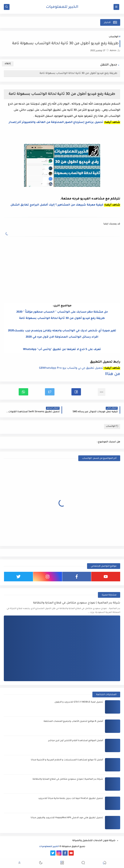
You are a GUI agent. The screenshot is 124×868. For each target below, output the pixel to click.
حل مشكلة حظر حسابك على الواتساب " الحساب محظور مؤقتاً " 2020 (62, 312)
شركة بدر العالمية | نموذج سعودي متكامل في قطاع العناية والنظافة (77, 603)
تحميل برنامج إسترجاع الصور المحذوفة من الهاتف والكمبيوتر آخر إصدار (56, 123)
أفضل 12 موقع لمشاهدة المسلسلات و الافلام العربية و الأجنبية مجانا (67, 760)
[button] (76, 392)
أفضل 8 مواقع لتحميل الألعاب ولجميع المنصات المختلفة (73, 722)
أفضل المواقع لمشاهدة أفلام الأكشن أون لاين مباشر (76, 741)
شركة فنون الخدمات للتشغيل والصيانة (94, 841)
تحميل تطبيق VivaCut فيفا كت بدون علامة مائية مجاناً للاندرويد (71, 799)
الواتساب (114, 37)
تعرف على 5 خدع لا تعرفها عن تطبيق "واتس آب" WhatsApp (62, 350)
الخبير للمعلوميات (62, 7)
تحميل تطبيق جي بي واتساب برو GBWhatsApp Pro (71, 368)
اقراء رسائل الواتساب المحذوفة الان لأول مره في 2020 (62, 337)
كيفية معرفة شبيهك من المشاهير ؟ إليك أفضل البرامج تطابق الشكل (57, 205)
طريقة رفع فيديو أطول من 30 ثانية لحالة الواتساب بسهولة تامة (78, 73)
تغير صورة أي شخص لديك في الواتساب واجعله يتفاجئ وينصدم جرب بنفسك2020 (62, 331)
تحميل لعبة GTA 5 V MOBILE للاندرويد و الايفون (79, 702)
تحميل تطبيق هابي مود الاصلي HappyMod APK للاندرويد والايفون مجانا (67, 818)
